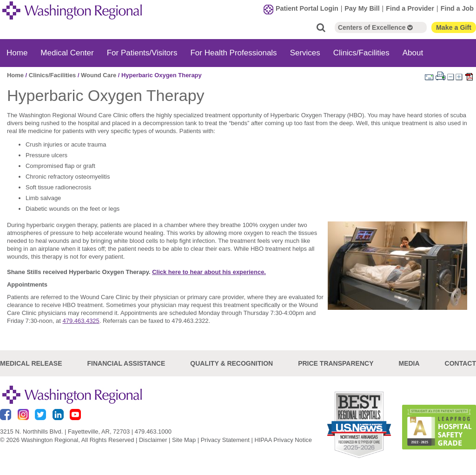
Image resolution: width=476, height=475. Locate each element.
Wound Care (99, 75)
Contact (460, 363)
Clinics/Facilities (361, 53)
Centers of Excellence (375, 27)
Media (409, 363)
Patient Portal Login (307, 8)
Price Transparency (336, 363)
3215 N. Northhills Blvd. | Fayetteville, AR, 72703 (65, 432)
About (413, 53)
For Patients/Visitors (142, 53)
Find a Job (457, 8)
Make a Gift (454, 27)
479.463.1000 (153, 432)
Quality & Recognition (231, 363)
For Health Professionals (233, 53)
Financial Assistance (126, 363)
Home (17, 53)
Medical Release (31, 363)
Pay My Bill (362, 8)
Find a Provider (410, 8)
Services (305, 53)
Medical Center (67, 53)
